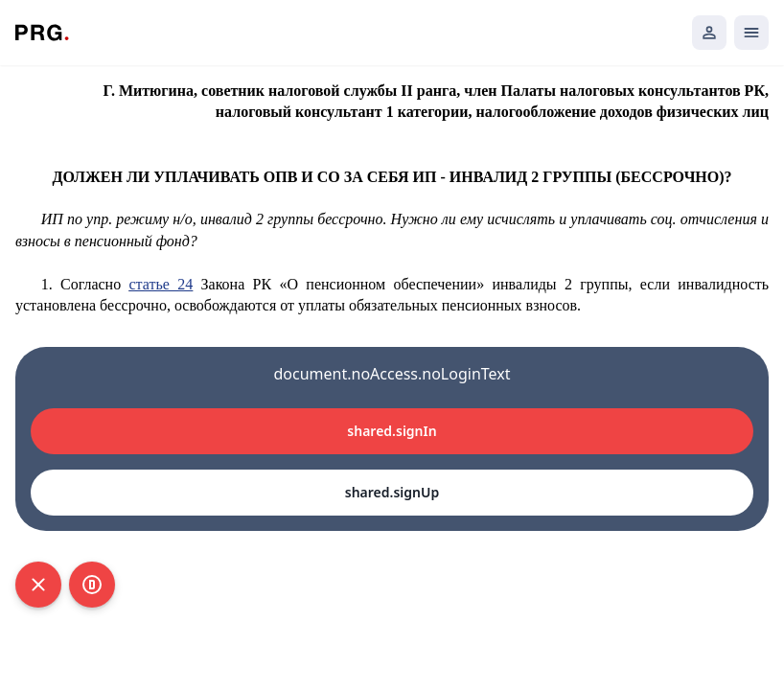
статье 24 (161, 284)
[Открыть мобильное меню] (751, 33)
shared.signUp (392, 492)
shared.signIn (392, 431)
